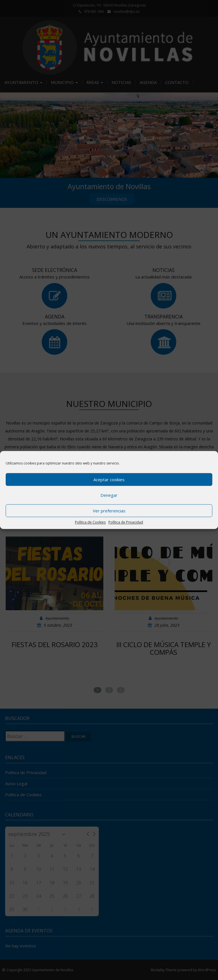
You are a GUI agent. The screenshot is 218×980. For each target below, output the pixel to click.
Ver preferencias (109, 511)
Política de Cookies (90, 522)
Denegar (109, 495)
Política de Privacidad (126, 522)
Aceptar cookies (109, 480)
